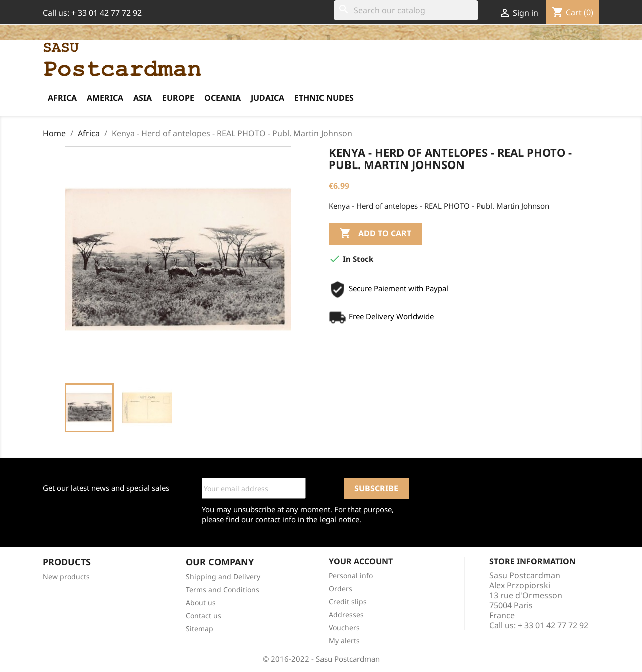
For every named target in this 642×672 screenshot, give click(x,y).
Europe (178, 98)
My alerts (344, 641)
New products (66, 576)
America (105, 98)
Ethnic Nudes (324, 98)
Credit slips (348, 602)
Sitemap (199, 629)
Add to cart (375, 234)
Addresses (346, 615)
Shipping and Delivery (223, 576)
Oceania (222, 98)
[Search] (406, 10)
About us (201, 603)
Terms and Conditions (222, 590)
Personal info (351, 575)
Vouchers (344, 628)
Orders (340, 589)
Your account (361, 561)
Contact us (203, 616)
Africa (62, 98)
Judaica (268, 98)
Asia (143, 98)
